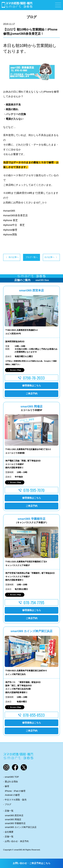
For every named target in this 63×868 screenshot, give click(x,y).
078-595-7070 (34, 490)
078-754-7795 (34, 602)
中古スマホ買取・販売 (16, 800)
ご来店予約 (32, 394)
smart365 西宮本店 (14, 815)
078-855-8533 (34, 715)
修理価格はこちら (32, 385)
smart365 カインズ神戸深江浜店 (21, 827)
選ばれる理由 (11, 782)
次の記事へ (49, 257)
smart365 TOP (12, 777)
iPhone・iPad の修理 (15, 791)
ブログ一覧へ (32, 257)
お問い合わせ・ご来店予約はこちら (32, 863)
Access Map (16, 370)
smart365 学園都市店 (15, 823)
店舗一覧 (9, 811)
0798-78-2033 (34, 378)
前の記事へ (14, 257)
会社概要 (9, 832)
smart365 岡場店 (13, 819)
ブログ (8, 804)
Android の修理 (12, 795)
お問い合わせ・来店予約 (17, 841)
